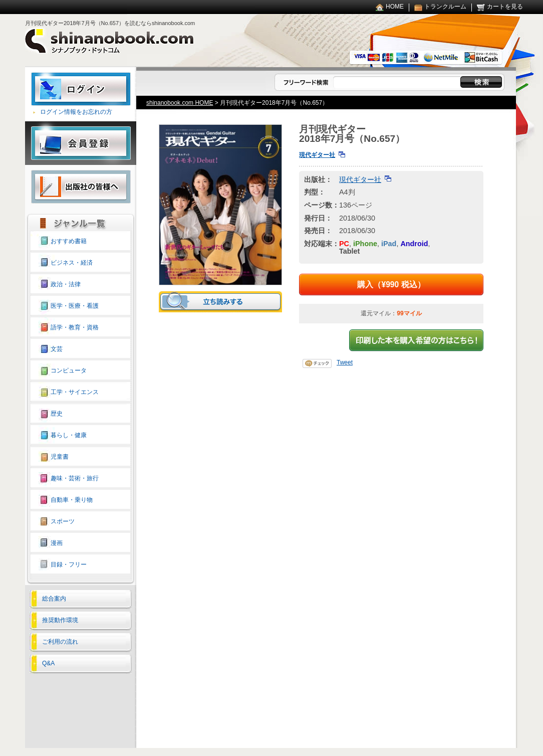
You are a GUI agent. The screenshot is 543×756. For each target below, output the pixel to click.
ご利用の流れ (60, 642)
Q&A (48, 663)
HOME (395, 7)
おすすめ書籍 (69, 241)
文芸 (57, 349)
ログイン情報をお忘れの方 (76, 112)
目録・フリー (69, 564)
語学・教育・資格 (75, 327)
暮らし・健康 (69, 435)
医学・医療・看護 (75, 306)
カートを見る (505, 7)
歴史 (57, 414)
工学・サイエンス (75, 392)
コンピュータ (69, 370)
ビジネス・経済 (72, 263)
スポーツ (63, 521)
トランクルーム (445, 7)
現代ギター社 (317, 155)
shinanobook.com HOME (180, 103)
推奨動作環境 (60, 620)
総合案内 (54, 599)
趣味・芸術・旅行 (75, 478)
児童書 (60, 457)
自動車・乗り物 (72, 500)
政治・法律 (66, 284)
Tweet (345, 362)
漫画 (57, 543)
